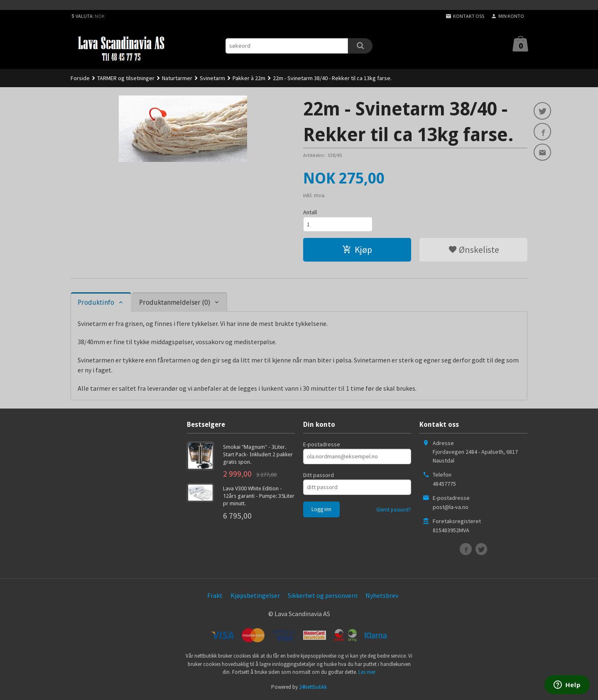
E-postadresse (322, 445)
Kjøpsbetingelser (255, 596)
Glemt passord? (394, 510)
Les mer (367, 673)
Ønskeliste (474, 250)
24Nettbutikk (313, 688)
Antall (310, 212)
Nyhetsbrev (382, 596)
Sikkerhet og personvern (323, 596)
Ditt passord (319, 476)
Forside (80, 78)
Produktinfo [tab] (96, 303)
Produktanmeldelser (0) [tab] (175, 303)
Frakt (215, 596)
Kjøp (357, 250)
